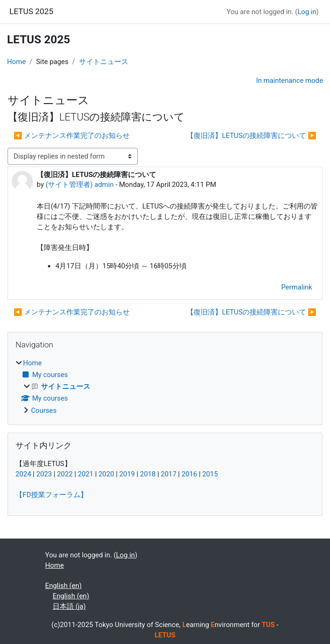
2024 (23, 474)
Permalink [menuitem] (297, 287)
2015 (210, 474)
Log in (307, 12)
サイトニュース (104, 62)
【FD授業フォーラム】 (51, 495)
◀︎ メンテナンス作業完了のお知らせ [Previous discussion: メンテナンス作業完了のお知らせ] (72, 136)
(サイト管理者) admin (80, 185)
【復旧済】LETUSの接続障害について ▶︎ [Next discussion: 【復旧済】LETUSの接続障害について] (251, 136)
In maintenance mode (290, 80)
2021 (85, 474)
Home (16, 62)
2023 (44, 474)
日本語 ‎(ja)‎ (69, 606)
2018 (148, 474)
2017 (169, 474)
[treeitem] (165, 387)
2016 (189, 474)
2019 (127, 474)
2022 (65, 474)
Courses (44, 411)
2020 (106, 474)
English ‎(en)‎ (63, 586)
